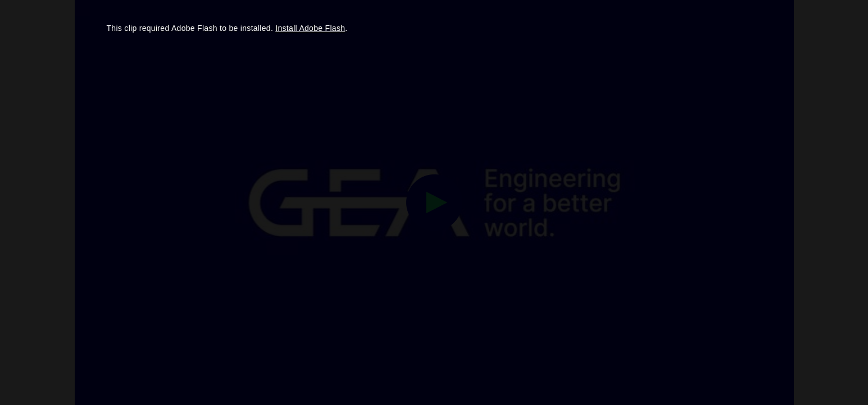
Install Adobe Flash (310, 28)
